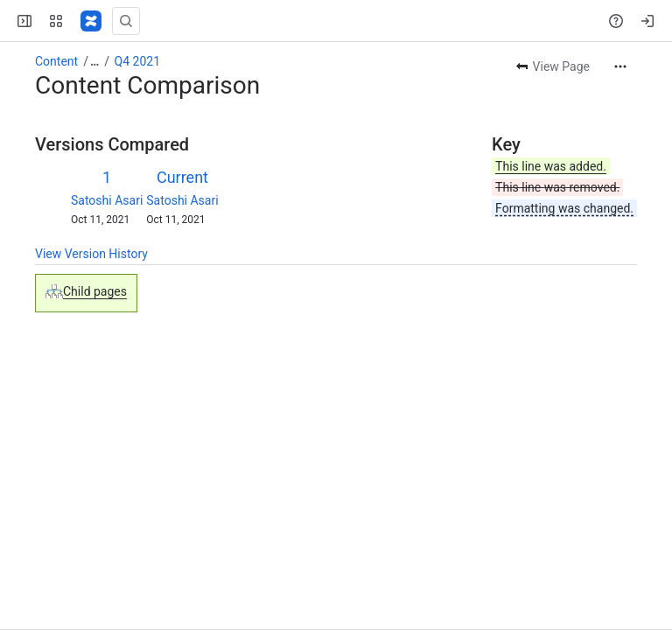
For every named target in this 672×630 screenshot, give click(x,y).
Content (56, 61)
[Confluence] (91, 21)
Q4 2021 (137, 61)
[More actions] (620, 66)
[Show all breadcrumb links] (94, 61)
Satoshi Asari (107, 200)
